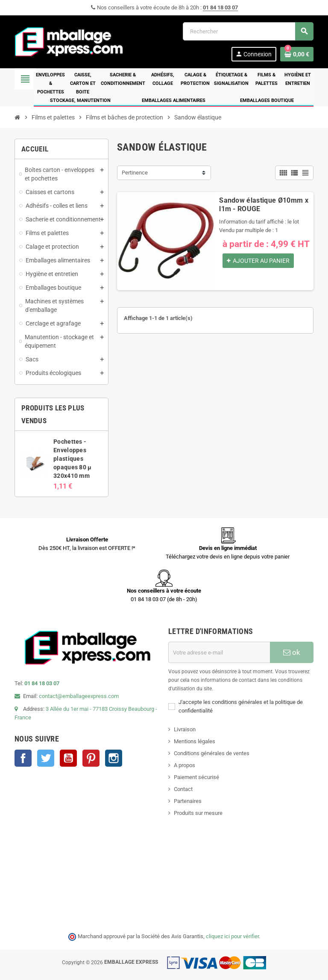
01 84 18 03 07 (220, 7)
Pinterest (91, 758)
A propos (184, 765)
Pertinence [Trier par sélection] (135, 173)
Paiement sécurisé (196, 777)
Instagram (114, 758)
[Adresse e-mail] (219, 652)
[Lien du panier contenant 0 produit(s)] (297, 54)
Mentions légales (195, 741)
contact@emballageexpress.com (79, 696)
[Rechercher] (248, 31)
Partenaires (188, 801)
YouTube (68, 758)
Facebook (23, 758)
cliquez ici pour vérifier (232, 936)
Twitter (46, 758)
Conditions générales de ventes (212, 753)
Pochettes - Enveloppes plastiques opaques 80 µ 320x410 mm (72, 459)
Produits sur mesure (198, 813)
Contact (183, 789)
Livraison (185, 729)
